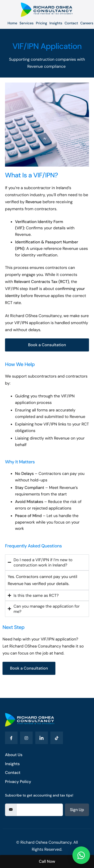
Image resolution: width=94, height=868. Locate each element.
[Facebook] (11, 738)
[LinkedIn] (42, 738)
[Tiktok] (57, 738)
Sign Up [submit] (77, 810)
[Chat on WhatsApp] (81, 855)
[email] (40, 810)
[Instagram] (26, 738)
